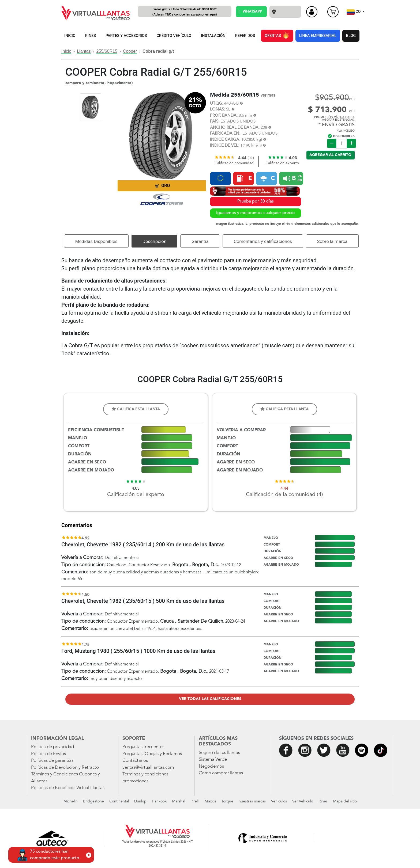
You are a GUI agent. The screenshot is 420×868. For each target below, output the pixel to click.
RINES (91, 36)
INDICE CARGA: (225, 140)
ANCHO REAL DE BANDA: (235, 128)
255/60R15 (107, 51)
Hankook (159, 801)
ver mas (268, 96)
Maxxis (210, 801)
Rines (323, 801)
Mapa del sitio (345, 801)
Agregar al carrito (330, 155)
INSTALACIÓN (213, 36)
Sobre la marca (332, 241)
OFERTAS (277, 35)
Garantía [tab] (200, 241)
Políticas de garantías (52, 761)
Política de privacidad (52, 747)
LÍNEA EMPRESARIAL (318, 36)
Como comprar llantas (221, 773)
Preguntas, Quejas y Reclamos (152, 754)
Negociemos (211, 766)
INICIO (70, 36)
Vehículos (279, 801)
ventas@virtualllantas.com (148, 768)
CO (354, 12)
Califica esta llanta (136, 409)
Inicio (66, 51)
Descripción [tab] (154, 241)
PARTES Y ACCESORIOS (126, 36)
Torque (227, 801)
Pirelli (195, 801)
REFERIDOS (245, 36)
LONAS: (217, 110)
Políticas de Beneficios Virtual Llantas (68, 788)
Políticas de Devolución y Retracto (65, 768)
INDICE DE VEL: (225, 146)
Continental (119, 801)
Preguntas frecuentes (143, 747)
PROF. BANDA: (224, 116)
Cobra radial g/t (158, 51)
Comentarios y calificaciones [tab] (263, 241)
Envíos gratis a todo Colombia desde (185, 12)
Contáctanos (135, 761)
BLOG (351, 36)
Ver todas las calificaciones (210, 699)
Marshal (179, 801)
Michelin (71, 801)
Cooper (130, 51)
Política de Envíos (48, 754)
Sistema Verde (213, 760)
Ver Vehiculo (303, 801)
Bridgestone (93, 801)
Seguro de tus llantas (219, 753)
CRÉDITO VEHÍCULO (174, 36)
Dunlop (140, 801)
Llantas (84, 51)
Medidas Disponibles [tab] (96, 241)
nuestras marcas (252, 801)
